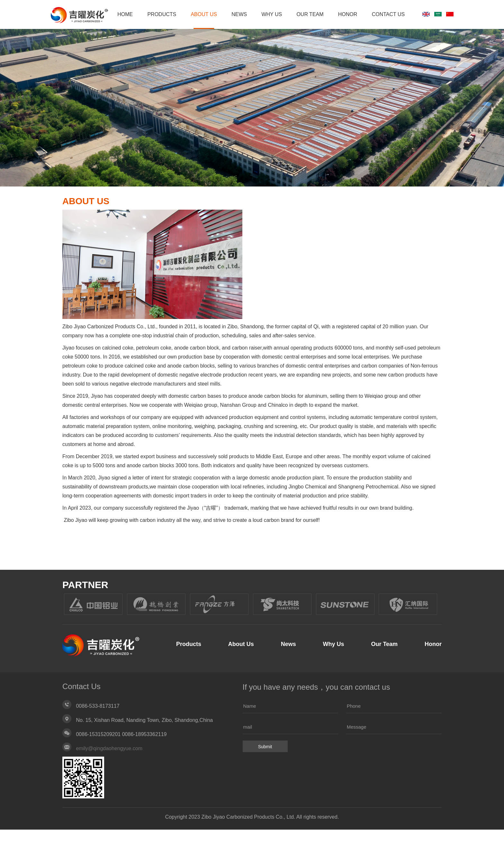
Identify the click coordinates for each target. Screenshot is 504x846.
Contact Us (421, 31)
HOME (147, 31)
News (266, 31)
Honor (379, 31)
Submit (265, 763)
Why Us (300, 31)
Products (185, 31)
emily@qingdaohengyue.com (109, 765)
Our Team (340, 31)
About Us (229, 31)
